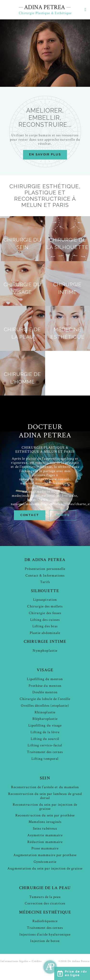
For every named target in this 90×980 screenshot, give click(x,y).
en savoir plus (45, 154)
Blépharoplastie (45, 719)
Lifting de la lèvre (45, 732)
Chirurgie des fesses (45, 613)
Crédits (37, 961)
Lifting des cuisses (45, 620)
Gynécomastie (45, 862)
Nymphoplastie (45, 651)
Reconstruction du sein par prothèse (45, 815)
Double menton (45, 692)
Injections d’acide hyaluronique (45, 934)
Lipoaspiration (45, 600)
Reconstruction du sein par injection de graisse (45, 807)
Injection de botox (45, 941)
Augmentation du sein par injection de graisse (45, 868)
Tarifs (63, 515)
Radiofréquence (45, 921)
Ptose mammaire (45, 848)
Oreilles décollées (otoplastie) (45, 706)
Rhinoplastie (45, 712)
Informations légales (14, 961)
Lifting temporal (45, 759)
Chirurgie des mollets (45, 606)
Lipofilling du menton (45, 679)
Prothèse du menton (45, 686)
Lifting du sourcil (45, 739)
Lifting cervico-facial (45, 745)
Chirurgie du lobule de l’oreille (45, 699)
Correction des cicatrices (45, 903)
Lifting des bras (45, 626)
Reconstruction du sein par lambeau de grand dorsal (45, 796)
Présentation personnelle (45, 569)
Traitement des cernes (45, 752)
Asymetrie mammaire (45, 835)
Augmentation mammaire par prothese (45, 855)
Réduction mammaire (45, 842)
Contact (30, 515)
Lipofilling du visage (45, 725)
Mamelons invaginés (45, 822)
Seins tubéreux (45, 829)
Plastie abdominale (45, 633)
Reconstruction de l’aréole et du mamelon (45, 787)
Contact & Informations (45, 575)
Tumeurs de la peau (45, 897)
